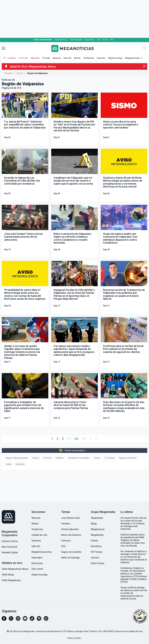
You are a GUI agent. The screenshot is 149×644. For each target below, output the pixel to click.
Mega (94, 524)
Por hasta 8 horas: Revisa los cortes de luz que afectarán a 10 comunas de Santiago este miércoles (133, 523)
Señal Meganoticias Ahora (15, 569)
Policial (47, 458)
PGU (112, 40)
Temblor (60, 458)
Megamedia (97, 518)
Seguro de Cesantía (71, 552)
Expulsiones (90, 40)
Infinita (94, 541)
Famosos (66, 541)
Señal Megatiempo (11, 580)
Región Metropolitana (17, 458)
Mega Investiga (115, 58)
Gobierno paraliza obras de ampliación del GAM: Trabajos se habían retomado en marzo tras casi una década (133, 540)
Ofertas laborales (70, 529)
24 (76, 439)
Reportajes (37, 558)
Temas (20, 73)
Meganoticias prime (42, 552)
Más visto (35, 58)
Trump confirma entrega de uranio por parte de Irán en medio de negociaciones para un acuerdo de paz (134, 593)
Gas (98, 40)
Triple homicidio (76, 40)
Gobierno (20, 464)
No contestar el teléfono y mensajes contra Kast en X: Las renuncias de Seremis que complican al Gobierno (134, 557)
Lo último (12, 58)
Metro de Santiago (70, 558)
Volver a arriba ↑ (75, 638)
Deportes (101, 58)
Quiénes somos (122, 631)
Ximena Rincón (61, 40)
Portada (46, 58)
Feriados (66, 524)
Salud (9, 464)
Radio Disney (98, 563)
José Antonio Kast (70, 518)
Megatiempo (97, 535)
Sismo (97, 458)
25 (84, 439)
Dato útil (67, 58)
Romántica (96, 546)
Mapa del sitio (136, 631)
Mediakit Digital (10, 553)
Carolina (95, 558)
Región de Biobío (128, 458)
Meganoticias (98, 529)
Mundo (77, 58)
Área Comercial (9, 547)
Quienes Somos (10, 541)
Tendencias (89, 58)
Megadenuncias (132, 58)
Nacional (57, 58)
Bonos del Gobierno (71, 535)
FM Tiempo (97, 552)
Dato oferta (37, 569)
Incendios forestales (79, 458)
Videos (36, 458)
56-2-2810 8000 (106, 631)
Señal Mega (8, 575)
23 (69, 439)
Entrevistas (37, 563)
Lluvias (105, 40)
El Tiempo (110, 458)
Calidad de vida (39, 535)
